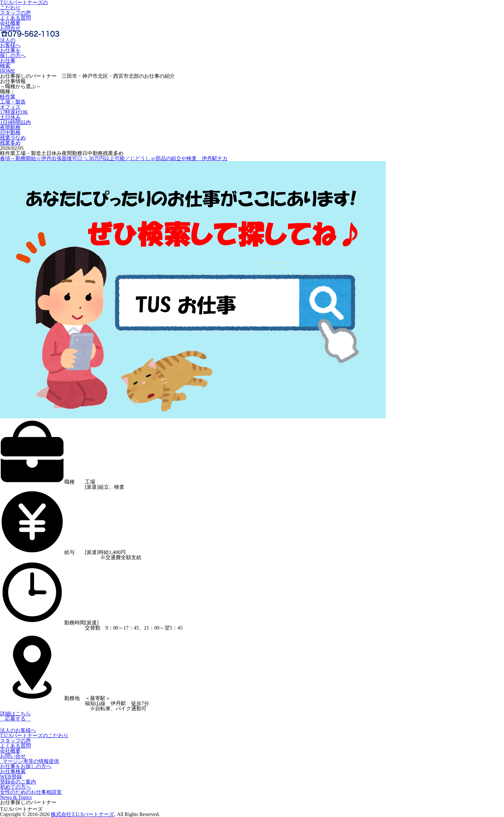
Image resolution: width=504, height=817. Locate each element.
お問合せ (10, 28)
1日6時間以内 (15, 122)
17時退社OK (14, 112)
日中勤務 (10, 133)
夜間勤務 (10, 127)
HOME (8, 71)
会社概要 (10, 23)
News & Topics (16, 797)
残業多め (10, 143)
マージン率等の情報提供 (30, 761)
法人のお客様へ (10, 43)
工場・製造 (13, 102)
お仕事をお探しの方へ (26, 766)
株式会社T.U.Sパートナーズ (82, 814)
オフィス (10, 107)
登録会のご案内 (18, 782)
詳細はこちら (15, 714)
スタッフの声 (15, 13)
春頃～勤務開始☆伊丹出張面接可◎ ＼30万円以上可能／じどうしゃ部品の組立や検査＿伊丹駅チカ (114, 158)
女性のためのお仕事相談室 (31, 792)
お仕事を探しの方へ (13, 53)
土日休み (10, 117)
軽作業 (8, 97)
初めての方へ (15, 787)
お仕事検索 (8, 63)
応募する (15, 719)
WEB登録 (11, 777)
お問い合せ (13, 756)
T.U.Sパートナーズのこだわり (34, 735)
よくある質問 (15, 18)
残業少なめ (13, 138)
